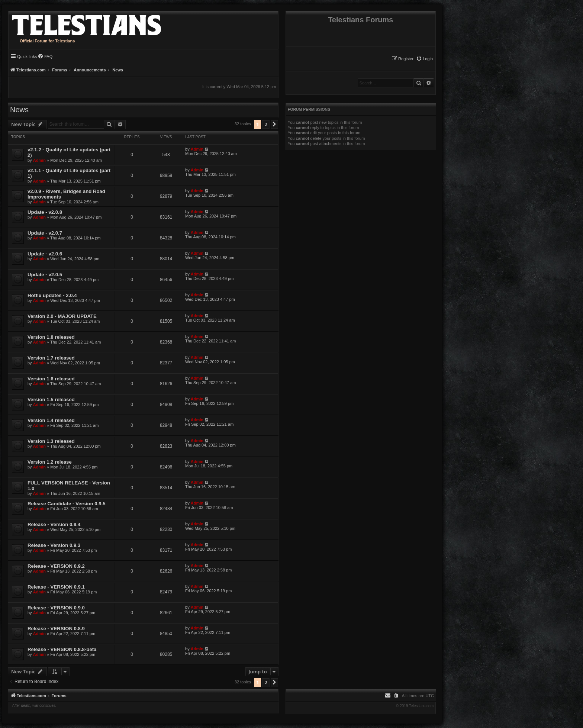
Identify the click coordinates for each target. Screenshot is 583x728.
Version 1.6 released (51, 379)
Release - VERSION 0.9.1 (56, 587)
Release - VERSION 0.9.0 (56, 608)
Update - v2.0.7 (45, 233)
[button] (274, 124)
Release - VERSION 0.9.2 (56, 566)
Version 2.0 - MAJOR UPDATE (62, 316)
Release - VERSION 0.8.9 (56, 629)
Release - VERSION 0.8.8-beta (62, 649)
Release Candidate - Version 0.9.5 (67, 504)
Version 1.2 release (50, 462)
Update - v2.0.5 (45, 275)
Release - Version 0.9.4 (54, 524)
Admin (39, 160)
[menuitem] (424, 59)
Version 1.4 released (51, 420)
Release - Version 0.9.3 (54, 545)
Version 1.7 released (51, 358)
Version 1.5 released (51, 400)
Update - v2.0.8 (45, 212)
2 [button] (266, 124)
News (19, 110)
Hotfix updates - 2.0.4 (52, 295)
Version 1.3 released (51, 441)
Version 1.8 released (51, 337)
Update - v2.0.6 (45, 254)
